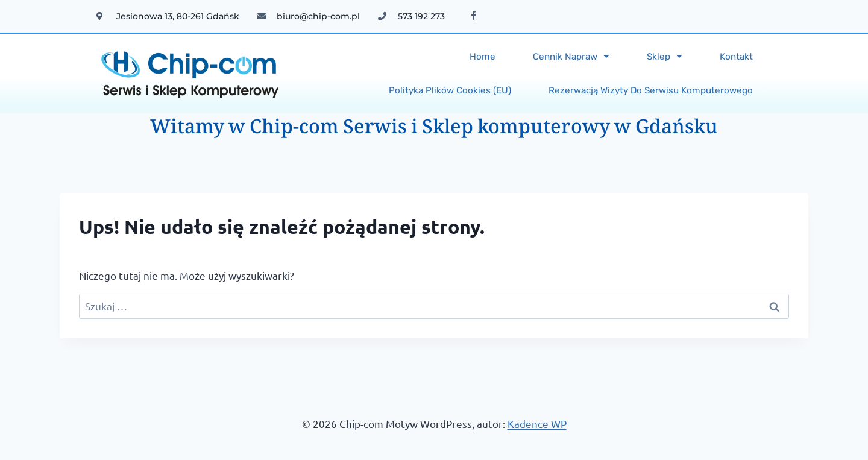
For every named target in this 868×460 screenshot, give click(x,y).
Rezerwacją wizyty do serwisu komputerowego (651, 90)
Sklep (665, 56)
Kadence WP (537, 424)
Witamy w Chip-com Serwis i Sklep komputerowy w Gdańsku (434, 129)
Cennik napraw (571, 56)
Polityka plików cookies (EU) (450, 90)
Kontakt (736, 57)
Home (483, 57)
